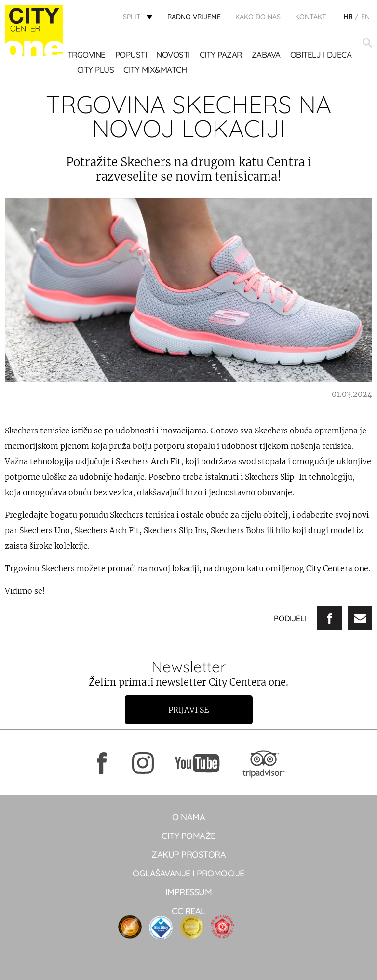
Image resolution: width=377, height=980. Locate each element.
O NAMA (188, 817)
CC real (188, 911)
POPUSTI (131, 55)
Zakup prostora (188, 855)
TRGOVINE (87, 55)
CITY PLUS (96, 70)
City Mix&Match (155, 70)
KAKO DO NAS (258, 17)
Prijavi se (188, 710)
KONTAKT (311, 17)
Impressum (189, 892)
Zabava (266, 55)
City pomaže (188, 836)
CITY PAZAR (221, 55)
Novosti (173, 55)
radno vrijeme (194, 17)
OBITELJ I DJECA (321, 55)
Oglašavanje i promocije (188, 873)
